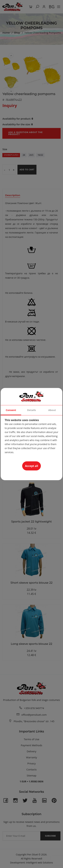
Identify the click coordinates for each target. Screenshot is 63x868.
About (52, 410)
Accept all (32, 466)
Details (31, 410)
